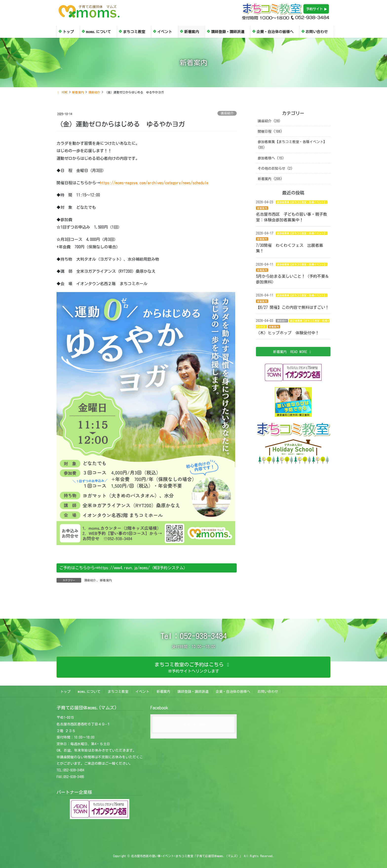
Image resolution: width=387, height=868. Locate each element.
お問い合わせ (268, 692)
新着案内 (106, 580)
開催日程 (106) (270, 131)
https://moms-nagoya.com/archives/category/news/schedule (154, 183)
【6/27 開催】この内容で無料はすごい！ (294, 307)
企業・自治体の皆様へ (233, 692)
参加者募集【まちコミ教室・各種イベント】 (302, 202)
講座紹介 (227, 113)
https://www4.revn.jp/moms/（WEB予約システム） (143, 568)
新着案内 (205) (270, 179)
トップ (65, 692)
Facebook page (193, 724)
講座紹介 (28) (269, 121)
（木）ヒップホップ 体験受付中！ (288, 333)
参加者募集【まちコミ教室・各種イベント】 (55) (292, 145)
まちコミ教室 (118, 692)
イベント (142, 692)
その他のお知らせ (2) (275, 169)
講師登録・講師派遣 (193, 692)
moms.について (89, 692)
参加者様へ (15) (271, 158)
